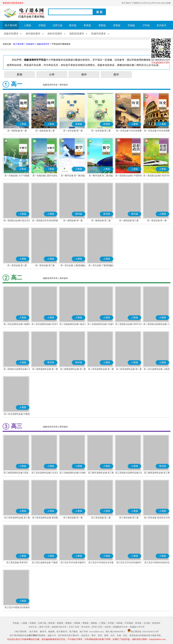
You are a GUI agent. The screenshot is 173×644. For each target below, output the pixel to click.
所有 (20, 75)
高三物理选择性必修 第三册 (157, 473)
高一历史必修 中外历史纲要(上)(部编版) (129, 131)
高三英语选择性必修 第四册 (45, 518)
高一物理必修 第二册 (101, 221)
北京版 (147, 623)
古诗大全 (146, 3)
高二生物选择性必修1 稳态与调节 (73, 325)
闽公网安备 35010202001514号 (143, 632)
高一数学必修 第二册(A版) (101, 176)
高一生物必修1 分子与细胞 (17, 176)
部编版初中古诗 (120, 627)
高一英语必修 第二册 (17, 265)
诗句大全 (156, 3)
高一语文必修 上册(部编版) (73, 265)
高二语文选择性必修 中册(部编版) (17, 414)
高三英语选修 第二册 (101, 518)
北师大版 (57, 25)
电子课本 (126, 3)
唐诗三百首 (44, 627)
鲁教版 (87, 25)
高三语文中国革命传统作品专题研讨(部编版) (157, 563)
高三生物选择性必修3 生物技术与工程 (73, 473)
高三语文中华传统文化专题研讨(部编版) (101, 563)
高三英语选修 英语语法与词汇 (157, 518)
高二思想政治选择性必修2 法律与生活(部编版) (17, 369)
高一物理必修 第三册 (129, 221)
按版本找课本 (11, 34)
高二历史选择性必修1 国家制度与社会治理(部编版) (17, 325)
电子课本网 (11, 25)
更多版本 (161, 25)
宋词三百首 (97, 627)
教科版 (73, 25)
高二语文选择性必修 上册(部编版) (157, 369)
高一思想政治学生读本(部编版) (45, 221)
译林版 (119, 623)
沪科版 (146, 25)
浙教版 (117, 25)
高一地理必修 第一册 (17, 131)
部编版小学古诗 (137, 627)
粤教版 (85, 623)
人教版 (27, 25)
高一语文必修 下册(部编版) (101, 265)
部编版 (131, 25)
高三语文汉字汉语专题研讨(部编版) (129, 563)
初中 (84, 75)
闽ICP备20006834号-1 (115, 632)
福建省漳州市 (43, 44)
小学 (52, 75)
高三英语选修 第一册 (73, 518)
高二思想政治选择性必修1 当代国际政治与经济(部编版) (157, 325)
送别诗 (108, 627)
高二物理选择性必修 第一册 (45, 369)
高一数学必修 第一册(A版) (73, 176)
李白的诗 (85, 627)
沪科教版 (129, 623)
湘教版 (94, 623)
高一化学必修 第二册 (101, 131)
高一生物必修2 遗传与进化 (45, 176)
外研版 (111, 623)
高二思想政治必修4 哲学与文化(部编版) (129, 325)
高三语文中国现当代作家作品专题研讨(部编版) (17, 608)
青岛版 (138, 623)
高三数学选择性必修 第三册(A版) (101, 473)
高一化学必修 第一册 (73, 131)
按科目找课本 (55, 34)
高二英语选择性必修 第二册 (129, 369)
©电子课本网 (20, 632)
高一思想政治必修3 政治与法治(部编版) (17, 221)
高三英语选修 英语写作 (17, 563)
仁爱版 (102, 623)
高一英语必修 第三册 (45, 265)
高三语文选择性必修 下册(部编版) (45, 563)
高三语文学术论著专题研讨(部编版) (73, 563)
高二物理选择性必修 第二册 (73, 369)
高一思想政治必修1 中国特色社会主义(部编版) (129, 176)
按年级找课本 (33, 34)
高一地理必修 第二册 (45, 131)
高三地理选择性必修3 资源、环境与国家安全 (17, 473)
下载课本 (136, 3)
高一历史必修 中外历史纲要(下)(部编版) (157, 131)
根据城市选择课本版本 (13, 3)
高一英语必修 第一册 (157, 221)
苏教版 (42, 25)
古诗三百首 (74, 627)
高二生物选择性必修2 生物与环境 (101, 325)
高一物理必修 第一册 (73, 221)
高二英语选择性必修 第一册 (101, 369)
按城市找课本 (99, 34)
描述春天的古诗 (59, 627)
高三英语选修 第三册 (129, 518)
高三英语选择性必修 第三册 (17, 518)
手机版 (16, 623)
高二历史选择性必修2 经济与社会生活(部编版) (45, 325)
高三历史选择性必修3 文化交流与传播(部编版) (45, 473)
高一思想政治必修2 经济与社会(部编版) (157, 176)
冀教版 (102, 25)
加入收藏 (166, 3)
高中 (116, 75)
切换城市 (30, 44)
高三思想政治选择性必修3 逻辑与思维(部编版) (129, 473)
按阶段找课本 (77, 34)
